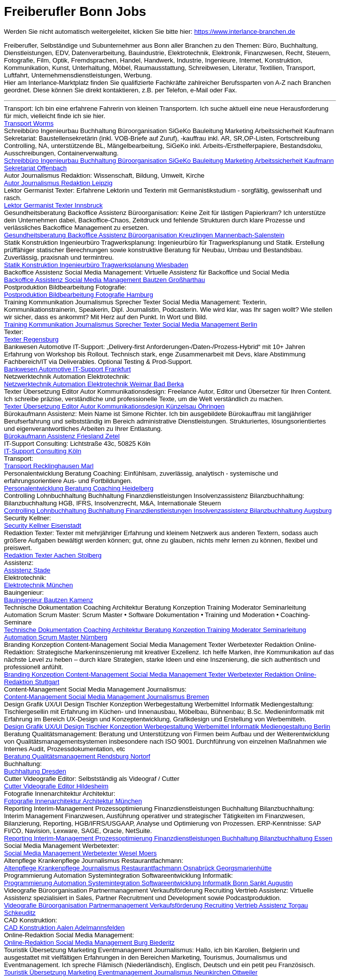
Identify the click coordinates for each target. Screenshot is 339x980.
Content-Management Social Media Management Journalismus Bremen (107, 697)
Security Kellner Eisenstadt (42, 525)
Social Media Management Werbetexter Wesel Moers (80, 853)
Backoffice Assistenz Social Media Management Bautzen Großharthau (104, 280)
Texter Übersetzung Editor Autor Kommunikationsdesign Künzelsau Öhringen (114, 406)
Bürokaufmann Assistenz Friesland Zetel (62, 436)
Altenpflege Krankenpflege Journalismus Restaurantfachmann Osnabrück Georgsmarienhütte (138, 868)
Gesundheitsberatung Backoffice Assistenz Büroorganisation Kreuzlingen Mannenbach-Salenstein (144, 235)
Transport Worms (29, 123)
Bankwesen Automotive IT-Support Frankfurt (67, 369)
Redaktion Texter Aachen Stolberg (53, 555)
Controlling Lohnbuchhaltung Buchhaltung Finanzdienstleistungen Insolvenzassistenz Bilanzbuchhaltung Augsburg (168, 511)
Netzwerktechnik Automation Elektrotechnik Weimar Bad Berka (94, 384)
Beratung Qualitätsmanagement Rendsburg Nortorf (77, 756)
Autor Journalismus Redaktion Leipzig (58, 183)
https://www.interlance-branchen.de (245, 32)
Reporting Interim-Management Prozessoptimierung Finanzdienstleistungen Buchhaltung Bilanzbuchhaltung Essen (168, 838)
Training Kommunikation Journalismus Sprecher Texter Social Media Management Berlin (130, 324)
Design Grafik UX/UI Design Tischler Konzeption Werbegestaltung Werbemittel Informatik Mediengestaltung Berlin (167, 727)
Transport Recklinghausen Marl (49, 466)
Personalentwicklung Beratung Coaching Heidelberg (79, 488)
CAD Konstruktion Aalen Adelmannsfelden (64, 928)
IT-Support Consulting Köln (42, 451)
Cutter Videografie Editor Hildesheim (56, 786)
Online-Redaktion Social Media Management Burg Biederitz (89, 943)
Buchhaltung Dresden (35, 771)
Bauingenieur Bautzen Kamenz (48, 600)
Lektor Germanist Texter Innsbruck (53, 205)
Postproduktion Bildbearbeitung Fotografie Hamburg (79, 295)
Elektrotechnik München (39, 585)
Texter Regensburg (31, 339)
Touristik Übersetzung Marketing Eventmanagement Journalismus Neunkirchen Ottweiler (131, 972)
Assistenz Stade (27, 570)
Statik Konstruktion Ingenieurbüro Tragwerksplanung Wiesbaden (96, 265)
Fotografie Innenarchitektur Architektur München (73, 801)
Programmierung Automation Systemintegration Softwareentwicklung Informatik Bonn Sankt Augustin (148, 883)
